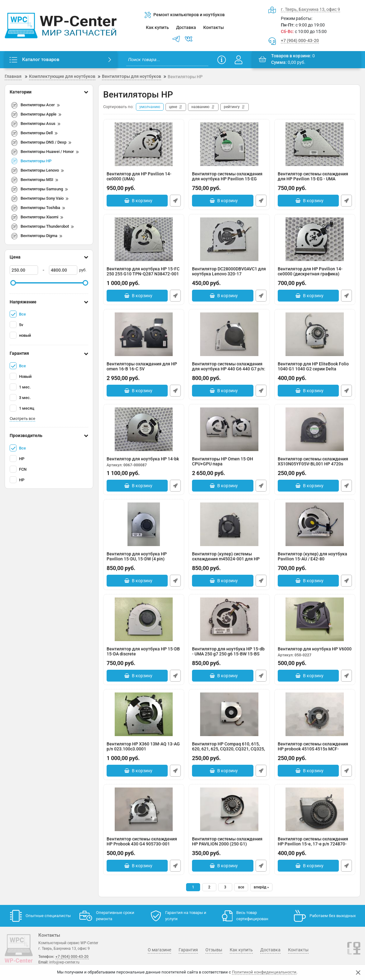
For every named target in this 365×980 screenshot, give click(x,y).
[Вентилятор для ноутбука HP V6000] (315, 619)
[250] (24, 270)
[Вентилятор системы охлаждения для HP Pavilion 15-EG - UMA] (315, 144)
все (241, 887)
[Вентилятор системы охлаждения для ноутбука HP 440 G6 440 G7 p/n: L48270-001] (229, 334)
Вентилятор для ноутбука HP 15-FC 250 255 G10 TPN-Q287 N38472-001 (144, 275)
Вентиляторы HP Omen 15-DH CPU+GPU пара (229, 465)
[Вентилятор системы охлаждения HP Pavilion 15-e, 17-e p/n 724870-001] (315, 809)
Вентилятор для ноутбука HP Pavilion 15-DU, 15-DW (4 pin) (144, 560)
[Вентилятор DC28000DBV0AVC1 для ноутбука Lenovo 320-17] (229, 239)
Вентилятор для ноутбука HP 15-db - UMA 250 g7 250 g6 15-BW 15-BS (229, 655)
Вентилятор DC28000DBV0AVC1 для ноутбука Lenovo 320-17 (229, 275)
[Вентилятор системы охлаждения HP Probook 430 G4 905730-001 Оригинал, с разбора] (144, 809)
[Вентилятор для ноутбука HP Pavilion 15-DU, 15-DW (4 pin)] (144, 524)
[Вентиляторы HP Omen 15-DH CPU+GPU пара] (229, 429)
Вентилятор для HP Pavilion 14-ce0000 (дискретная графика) (315, 275)
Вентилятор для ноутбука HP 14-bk (144, 462)
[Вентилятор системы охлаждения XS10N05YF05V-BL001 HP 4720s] (315, 429)
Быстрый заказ (175, 201)
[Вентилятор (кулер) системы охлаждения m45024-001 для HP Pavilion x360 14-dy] (229, 524)
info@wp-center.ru (64, 962)
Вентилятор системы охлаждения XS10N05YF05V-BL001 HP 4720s (315, 465)
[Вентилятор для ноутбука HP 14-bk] (144, 429)
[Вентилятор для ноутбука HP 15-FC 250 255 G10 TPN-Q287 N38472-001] (144, 239)
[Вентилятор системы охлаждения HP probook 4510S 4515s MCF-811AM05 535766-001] (315, 714)
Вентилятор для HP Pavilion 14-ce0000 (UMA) (144, 180)
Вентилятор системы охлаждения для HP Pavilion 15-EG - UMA (315, 180)
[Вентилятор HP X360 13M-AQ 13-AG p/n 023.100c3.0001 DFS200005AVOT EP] (144, 714)
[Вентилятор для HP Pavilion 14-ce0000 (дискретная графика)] (315, 239)
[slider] (13, 283)
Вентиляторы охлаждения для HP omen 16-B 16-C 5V (144, 370)
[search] (167, 60)
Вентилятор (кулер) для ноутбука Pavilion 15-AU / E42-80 (315, 560)
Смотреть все (22, 419)
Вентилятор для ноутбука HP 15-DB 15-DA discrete (144, 655)
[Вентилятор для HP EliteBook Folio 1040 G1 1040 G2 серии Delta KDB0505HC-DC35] (315, 334)
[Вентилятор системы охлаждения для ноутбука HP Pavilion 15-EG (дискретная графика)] (229, 144)
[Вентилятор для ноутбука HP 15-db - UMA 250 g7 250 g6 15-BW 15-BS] (229, 619)
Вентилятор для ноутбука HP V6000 (315, 652)
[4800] (63, 270)
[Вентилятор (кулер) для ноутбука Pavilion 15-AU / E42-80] (315, 524)
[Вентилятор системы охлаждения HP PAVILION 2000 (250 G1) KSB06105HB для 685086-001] (229, 809)
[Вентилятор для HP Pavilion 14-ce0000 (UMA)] (144, 144)
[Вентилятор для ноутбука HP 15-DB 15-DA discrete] (144, 619)
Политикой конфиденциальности (264, 972)
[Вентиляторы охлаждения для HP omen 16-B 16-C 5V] (144, 334)
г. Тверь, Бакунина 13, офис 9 (310, 9)
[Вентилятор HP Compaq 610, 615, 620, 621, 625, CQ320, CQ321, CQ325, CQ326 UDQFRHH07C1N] (229, 714)
